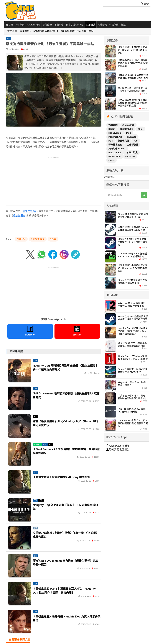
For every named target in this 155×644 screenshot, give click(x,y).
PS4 (111, 141)
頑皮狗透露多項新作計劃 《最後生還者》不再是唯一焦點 (63, 31)
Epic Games (115, 153)
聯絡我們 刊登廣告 (118, 450)
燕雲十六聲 (124, 141)
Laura (111, 160)
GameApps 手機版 (118, 446)
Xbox (140, 129)
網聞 (36, 556)
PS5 (9, 38)
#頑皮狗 (21, 239)
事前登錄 (47, 25)
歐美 (36, 528)
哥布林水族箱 (115, 145)
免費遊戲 (113, 125)
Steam (112, 129)
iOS (136, 141)
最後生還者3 (20, 216)
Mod (129, 133)
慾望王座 (132, 137)
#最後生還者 (38, 239)
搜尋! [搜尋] (145, 4)
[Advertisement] (54, 180)
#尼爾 (53, 239)
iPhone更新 (128, 125)
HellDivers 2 (115, 133)
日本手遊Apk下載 (75, 25)
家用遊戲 (91, 25)
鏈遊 (123, 25)
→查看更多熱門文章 (18, 640)
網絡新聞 (102, 25)
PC (36, 416)
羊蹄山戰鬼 (132, 153)
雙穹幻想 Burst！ (117, 149)
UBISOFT (130, 156)
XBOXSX (38, 444)
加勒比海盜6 (127, 129)
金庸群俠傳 (133, 145)
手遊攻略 (59, 25)
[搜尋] (121, 4)
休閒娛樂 (114, 25)
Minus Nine (115, 156)
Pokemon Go (116, 137)
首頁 (9, 25)
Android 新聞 (34, 25)
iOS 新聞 (20, 25)
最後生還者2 (30, 211)
